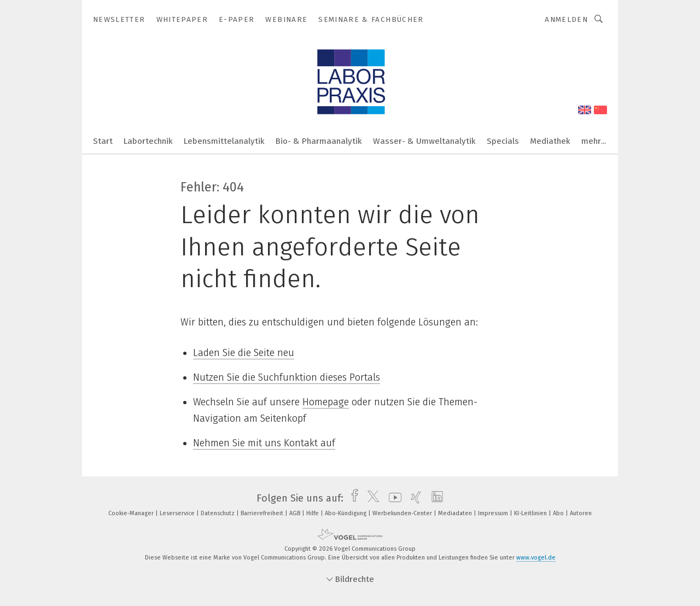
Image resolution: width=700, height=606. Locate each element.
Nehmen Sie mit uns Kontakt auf (264, 443)
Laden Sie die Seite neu (244, 353)
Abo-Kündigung (346, 513)
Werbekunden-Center (403, 513)
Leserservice (178, 513)
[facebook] (352, 498)
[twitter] (371, 498)
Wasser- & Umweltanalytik (424, 141)
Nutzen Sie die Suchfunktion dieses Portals (287, 377)
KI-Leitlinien (531, 513)
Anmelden (566, 19)
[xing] (413, 498)
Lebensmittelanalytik (224, 141)
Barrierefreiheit (263, 513)
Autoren (581, 513)
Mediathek (550, 141)
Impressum (494, 513)
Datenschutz (218, 513)
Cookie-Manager (132, 513)
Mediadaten (456, 513)
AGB (296, 513)
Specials (503, 141)
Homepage (326, 402)
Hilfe (313, 513)
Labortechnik (148, 141)
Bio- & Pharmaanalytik (319, 141)
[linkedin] (434, 498)
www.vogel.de (536, 558)
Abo (559, 513)
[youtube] (392, 498)
